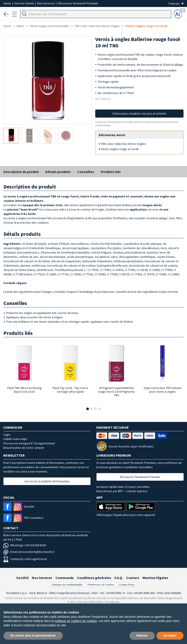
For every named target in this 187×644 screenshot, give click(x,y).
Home (8, 3)
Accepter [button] (170, 635)
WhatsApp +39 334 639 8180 (25, 545)
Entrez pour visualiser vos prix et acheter (139, 113)
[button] (88, 409)
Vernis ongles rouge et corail (146, 26)
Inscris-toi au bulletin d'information (47, 481)
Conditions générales (94, 578)
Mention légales (155, 578)
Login (7, 435)
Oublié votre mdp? (15, 439)
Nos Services (46, 3)
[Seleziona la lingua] (176, 4)
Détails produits (58, 172)
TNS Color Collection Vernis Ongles (97, 26)
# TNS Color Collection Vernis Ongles (122, 144)
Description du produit (21, 172)
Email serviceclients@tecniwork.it (29, 552)
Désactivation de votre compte (24, 448)
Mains (20, 26)
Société (22, 578)
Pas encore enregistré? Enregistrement (29, 443)
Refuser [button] (142, 635)
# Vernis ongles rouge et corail (119, 149)
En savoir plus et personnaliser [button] (33, 635)
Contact (133, 578)
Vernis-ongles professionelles (49, 26)
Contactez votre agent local (25, 559)
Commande (65, 578)
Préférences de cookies (101, 585)
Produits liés (111, 172)
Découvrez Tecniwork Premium (78, 3)
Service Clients (25, 3)
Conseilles (86, 172)
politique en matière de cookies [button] (76, 621)
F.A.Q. (119, 578)
